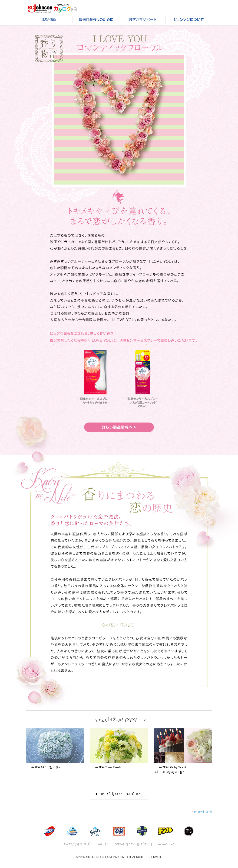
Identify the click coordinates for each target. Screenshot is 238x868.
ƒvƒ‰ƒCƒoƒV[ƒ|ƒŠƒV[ (133, 844)
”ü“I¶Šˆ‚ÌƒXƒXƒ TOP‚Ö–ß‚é (120, 794)
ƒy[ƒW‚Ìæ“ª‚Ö (203, 812)
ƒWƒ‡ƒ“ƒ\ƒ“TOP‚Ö (77, 844)
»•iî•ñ (49, 21)
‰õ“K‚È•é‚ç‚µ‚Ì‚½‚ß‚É (96, 21)
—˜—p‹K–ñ (166, 844)
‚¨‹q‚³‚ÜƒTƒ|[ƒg (142, 21)
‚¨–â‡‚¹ (102, 844)
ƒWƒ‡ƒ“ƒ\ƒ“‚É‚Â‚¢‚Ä (189, 21)
